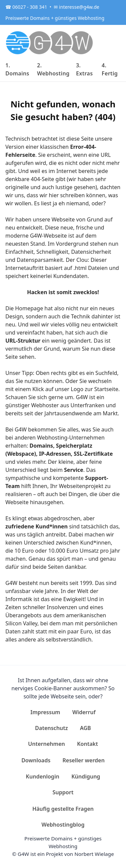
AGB (86, 728)
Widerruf (84, 712)
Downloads (36, 760)
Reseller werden (83, 760)
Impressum (46, 712)
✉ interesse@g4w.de (76, 7)
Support (63, 792)
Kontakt (87, 744)
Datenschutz (51, 728)
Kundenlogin (43, 776)
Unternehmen (47, 744)
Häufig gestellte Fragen (63, 809)
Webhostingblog (63, 825)
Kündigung (86, 776)
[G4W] (50, 42)
